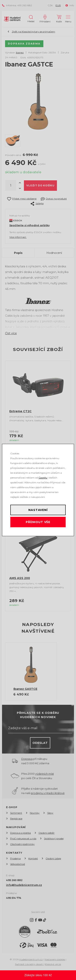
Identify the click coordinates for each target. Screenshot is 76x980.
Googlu (43, 478)
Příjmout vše (38, 522)
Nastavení (38, 510)
